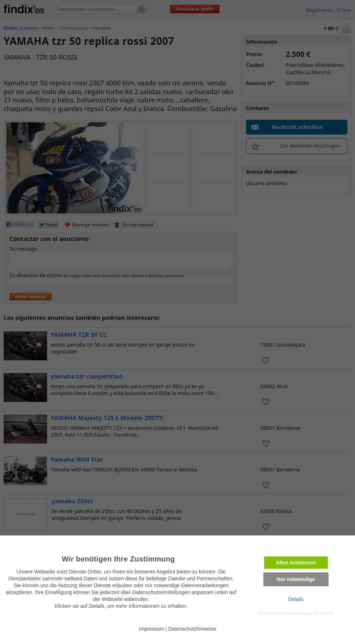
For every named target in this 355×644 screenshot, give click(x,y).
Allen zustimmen (296, 563)
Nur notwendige (296, 579)
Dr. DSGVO (324, 613)
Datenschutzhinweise (192, 629)
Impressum (152, 629)
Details (296, 599)
